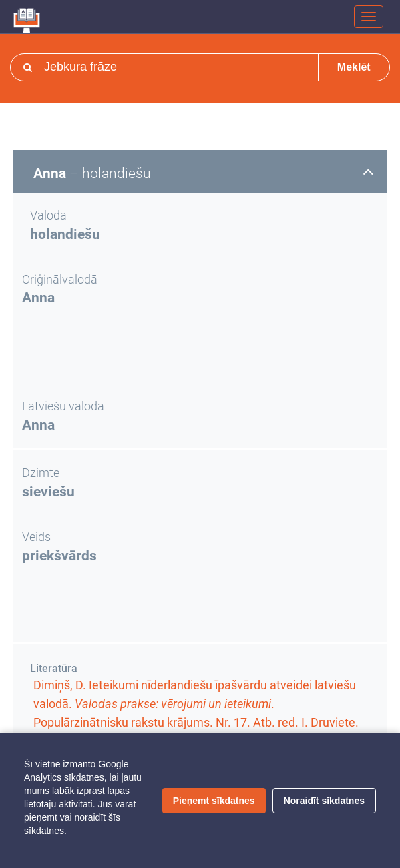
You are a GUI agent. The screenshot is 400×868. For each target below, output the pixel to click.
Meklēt (354, 67)
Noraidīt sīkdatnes (324, 801)
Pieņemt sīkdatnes (214, 801)
